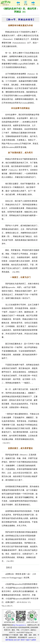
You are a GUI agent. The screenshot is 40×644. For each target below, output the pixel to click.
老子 (19, 640)
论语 (15, 640)
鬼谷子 (29, 640)
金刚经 (34, 640)
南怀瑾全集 (9, 640)
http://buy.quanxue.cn (19, 625)
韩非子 (23, 640)
